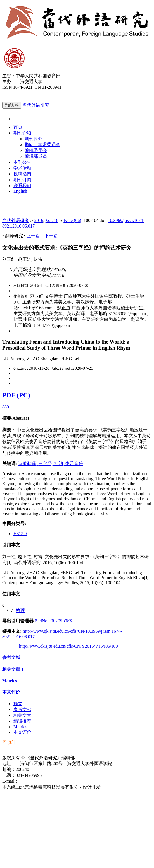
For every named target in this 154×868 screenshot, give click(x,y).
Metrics (10, 681)
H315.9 (20, 534)
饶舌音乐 (74, 464)
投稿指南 (22, 174)
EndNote (43, 621)
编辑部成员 (36, 156)
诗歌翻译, (28, 464)
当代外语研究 (36, 105)
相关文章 (13, 669)
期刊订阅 (22, 180)
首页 (18, 127)
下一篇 (51, 236)
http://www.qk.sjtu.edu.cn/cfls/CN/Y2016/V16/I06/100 (68, 646)
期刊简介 (34, 139)
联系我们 (22, 186)
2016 (39, 220)
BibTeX (65, 621)
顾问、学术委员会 (42, 145)
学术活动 (22, 168)
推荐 (20, 610)
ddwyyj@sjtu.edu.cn (37, 781)
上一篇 (33, 236)
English (20, 191)
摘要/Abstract (16, 418)
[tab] (77, 418)
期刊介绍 (22, 133)
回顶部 (9, 742)
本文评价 (11, 692)
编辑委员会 (36, 150)
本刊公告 (22, 162)
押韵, (60, 464)
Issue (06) (72, 220)
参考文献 (11, 657)
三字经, (46, 464)
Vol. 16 (52, 220)
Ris (54, 621)
